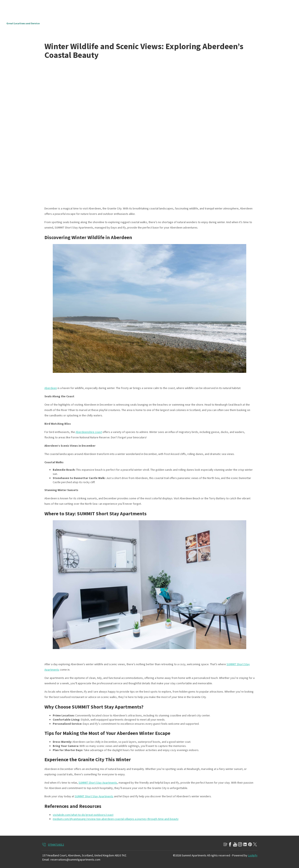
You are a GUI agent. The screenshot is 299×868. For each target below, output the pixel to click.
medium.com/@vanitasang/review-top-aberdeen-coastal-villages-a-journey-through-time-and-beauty (116, 819)
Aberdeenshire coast (89, 432)
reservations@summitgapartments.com (75, 859)
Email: (46, 859)
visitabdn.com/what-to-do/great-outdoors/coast (83, 815)
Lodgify (253, 855)
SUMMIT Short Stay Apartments (98, 783)
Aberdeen (51, 388)
